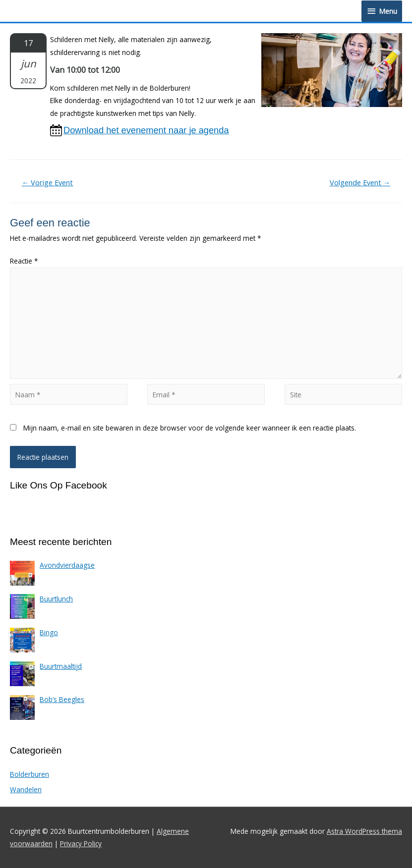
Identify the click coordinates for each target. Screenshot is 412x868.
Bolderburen (29, 774)
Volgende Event (360, 182)
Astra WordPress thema (364, 831)
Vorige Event (48, 182)
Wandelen (26, 789)
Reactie (24, 261)
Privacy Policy (81, 843)
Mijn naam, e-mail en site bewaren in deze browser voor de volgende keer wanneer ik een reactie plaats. (190, 428)
